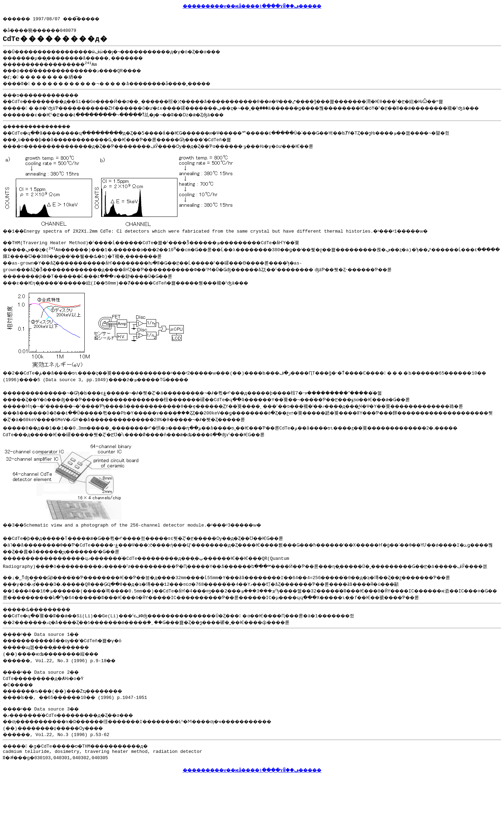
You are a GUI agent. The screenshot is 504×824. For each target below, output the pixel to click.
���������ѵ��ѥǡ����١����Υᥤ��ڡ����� (252, 6)
